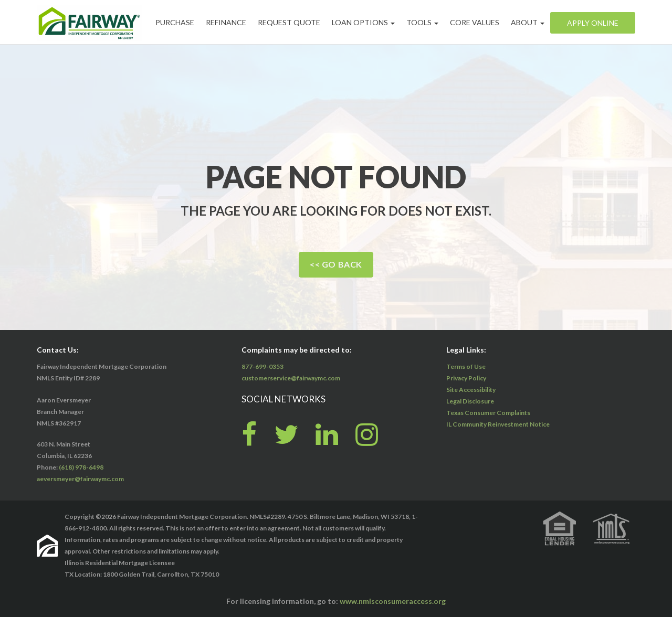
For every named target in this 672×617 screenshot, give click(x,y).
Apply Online (593, 23)
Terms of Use (466, 366)
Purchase (175, 22)
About (528, 22)
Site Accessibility (471, 390)
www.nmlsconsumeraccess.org (393, 601)
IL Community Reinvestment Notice (498, 424)
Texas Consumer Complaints (488, 413)
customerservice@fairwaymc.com (291, 378)
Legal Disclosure (470, 401)
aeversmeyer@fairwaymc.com (80, 479)
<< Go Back (336, 264)
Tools (422, 22)
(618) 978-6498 (81, 467)
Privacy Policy (466, 378)
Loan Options (363, 22)
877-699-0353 (262, 366)
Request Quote (289, 22)
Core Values (475, 22)
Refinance (226, 22)
